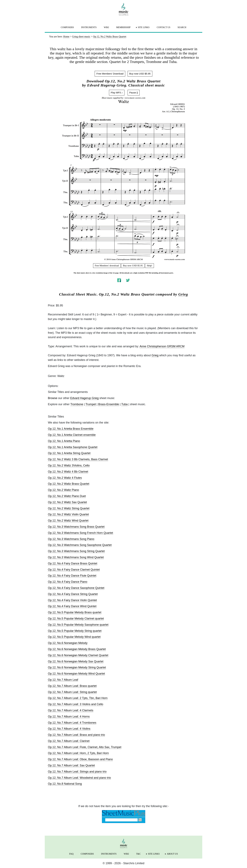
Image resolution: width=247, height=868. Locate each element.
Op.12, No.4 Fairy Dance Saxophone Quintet (76, 588)
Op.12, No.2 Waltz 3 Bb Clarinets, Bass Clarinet (78, 459)
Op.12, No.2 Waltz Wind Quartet (68, 521)
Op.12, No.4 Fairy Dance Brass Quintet (73, 563)
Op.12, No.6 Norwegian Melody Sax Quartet (76, 661)
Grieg (183, 294)
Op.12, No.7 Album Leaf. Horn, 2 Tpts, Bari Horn (78, 753)
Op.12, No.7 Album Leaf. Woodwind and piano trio (79, 778)
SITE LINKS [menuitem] (144, 27)
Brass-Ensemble (109, 404)
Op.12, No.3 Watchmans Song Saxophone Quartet (80, 545)
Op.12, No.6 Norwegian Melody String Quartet (77, 667)
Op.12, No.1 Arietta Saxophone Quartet (73, 447)
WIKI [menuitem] (106, 27)
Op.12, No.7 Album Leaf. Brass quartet (72, 686)
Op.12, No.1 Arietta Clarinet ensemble (72, 435)
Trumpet (91, 404)
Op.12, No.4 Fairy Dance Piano (68, 582)
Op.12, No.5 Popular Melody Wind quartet (74, 637)
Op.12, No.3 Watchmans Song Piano (71, 539)
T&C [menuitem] (138, 854)
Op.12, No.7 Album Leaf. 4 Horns (69, 717)
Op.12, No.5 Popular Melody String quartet (75, 631)
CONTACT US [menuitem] (164, 27)
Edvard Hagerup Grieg (84, 398)
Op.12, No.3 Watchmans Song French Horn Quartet (80, 533)
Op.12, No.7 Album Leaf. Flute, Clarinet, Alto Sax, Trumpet (85, 747)
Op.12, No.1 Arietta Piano (64, 441)
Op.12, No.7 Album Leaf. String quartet (72, 692)
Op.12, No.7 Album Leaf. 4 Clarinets (71, 710)
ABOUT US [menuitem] (172, 854)
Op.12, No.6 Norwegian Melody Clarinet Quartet (78, 655)
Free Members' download (107, 266)
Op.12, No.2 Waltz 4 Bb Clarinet (68, 472)
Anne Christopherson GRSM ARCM (162, 346)
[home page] (123, 9)
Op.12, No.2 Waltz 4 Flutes (65, 478)
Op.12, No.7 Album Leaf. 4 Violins (69, 729)
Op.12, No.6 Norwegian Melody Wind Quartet (76, 674)
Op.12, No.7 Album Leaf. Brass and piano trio (76, 735)
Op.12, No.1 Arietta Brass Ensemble (71, 429)
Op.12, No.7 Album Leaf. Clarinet (69, 741)
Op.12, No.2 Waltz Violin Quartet (68, 514)
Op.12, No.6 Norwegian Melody (68, 643)
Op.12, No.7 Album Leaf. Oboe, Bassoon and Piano (80, 759)
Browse (53, 398)
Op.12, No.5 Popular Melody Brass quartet (75, 612)
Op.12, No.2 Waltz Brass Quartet (69, 484)
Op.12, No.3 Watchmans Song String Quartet (76, 551)
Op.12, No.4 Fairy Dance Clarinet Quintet (74, 570)
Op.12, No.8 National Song (65, 784)
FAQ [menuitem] (71, 854)
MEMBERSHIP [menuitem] (123, 27)
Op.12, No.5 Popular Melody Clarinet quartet (76, 619)
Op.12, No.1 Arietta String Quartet (69, 453)
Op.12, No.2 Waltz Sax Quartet (67, 502)
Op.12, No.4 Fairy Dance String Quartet (73, 594)
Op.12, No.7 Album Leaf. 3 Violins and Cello (76, 704)
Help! (149, 266)
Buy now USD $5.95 (140, 74)
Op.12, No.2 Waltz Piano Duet (67, 496)
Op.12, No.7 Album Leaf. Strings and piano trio (77, 772)
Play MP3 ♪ (117, 93)
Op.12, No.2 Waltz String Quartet (69, 508)
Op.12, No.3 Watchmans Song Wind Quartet (76, 557)
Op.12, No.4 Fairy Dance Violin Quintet (72, 600)
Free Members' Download (110, 74)
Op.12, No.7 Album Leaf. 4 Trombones (72, 723)
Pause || (134, 93)
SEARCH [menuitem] (182, 27)
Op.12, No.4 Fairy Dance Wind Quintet (72, 606)
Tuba (124, 404)
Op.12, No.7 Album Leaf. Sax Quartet (71, 765)
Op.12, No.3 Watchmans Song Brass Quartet (76, 527)
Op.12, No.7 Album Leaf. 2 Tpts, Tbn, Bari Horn (78, 698)
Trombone (77, 404)
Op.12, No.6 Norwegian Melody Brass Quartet (77, 649)
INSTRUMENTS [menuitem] (89, 27)
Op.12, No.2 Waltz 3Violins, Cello (69, 465)
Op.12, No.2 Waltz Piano (63, 490)
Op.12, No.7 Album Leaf (63, 680)
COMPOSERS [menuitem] (67, 27)
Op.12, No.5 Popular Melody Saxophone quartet (78, 625)
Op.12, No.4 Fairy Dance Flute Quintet (72, 576)
